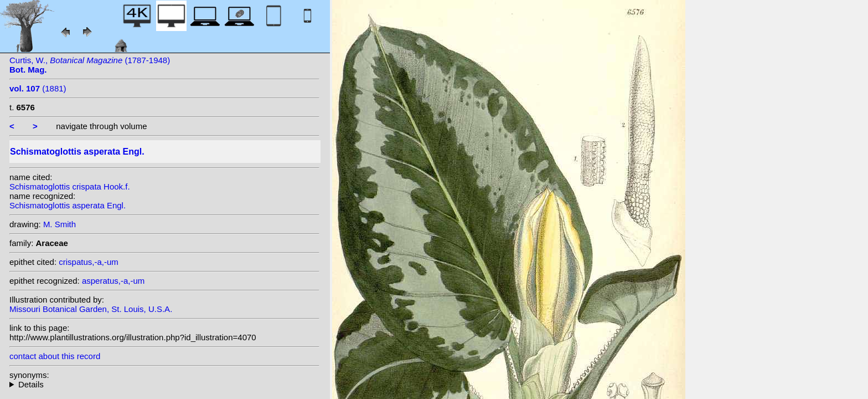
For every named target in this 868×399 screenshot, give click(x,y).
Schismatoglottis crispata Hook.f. (70, 186)
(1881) (38, 88)
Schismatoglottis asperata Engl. (68, 205)
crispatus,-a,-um (89, 262)
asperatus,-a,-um (113, 281)
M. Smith (60, 224)
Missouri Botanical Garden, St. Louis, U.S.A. (91, 309)
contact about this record (55, 356)
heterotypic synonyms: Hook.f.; (164, 384)
